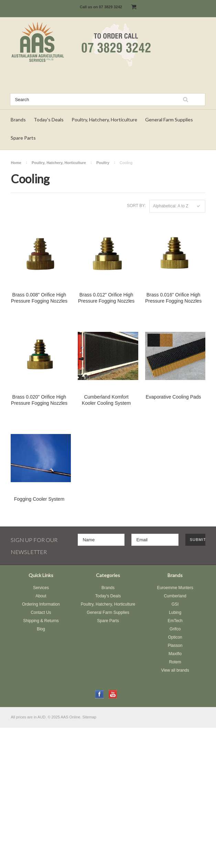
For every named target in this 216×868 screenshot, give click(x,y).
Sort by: (136, 206)
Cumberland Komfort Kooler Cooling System (106, 400)
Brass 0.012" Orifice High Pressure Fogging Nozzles (106, 298)
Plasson (175, 645)
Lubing (175, 612)
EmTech (175, 621)
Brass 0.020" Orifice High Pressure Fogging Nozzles (39, 400)
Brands (18, 120)
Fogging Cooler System (39, 499)
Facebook (100, 694)
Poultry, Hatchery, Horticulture (104, 120)
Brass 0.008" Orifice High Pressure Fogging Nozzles (39, 298)
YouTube (113, 694)
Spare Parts (23, 138)
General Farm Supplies (169, 120)
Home (16, 163)
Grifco (175, 629)
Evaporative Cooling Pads (174, 397)
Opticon (175, 637)
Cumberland (175, 596)
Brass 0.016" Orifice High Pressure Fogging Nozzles (173, 298)
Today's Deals (49, 120)
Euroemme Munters (175, 588)
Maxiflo (175, 654)
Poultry (103, 163)
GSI (175, 604)
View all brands (175, 670)
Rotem (175, 662)
